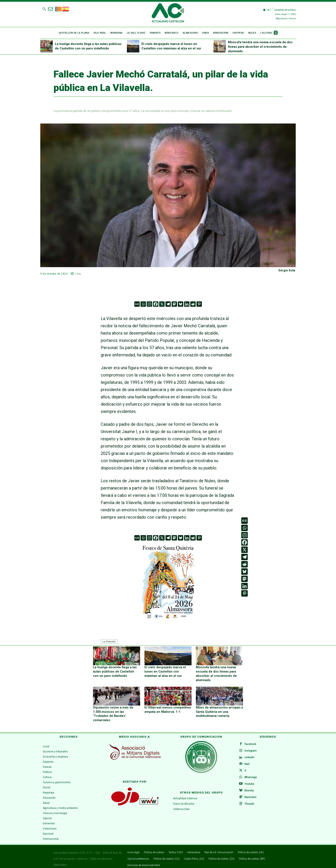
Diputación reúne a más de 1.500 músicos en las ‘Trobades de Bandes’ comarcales (116, 711)
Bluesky (249, 787)
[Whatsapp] (143, 304)
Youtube (250, 780)
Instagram (251, 746)
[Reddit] (193, 304)
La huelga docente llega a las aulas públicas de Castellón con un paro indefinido (115, 671)
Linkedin (250, 753)
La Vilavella (109, 641)
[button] (44, 9)
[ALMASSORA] (168, 581)
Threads (250, 801)
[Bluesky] (181, 304)
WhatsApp (251, 774)
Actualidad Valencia (185, 794)
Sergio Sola (287, 270)
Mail (247, 760)
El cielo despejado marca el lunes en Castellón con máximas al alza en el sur (167, 671)
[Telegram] (168, 304)
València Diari (181, 804)
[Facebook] (156, 304)
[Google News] (137, 304)
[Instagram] (149, 304)
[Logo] (168, 13)
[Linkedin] (187, 304)
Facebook (250, 739)
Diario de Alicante (184, 799)
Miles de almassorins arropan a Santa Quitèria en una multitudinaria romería (218, 711)
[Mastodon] (174, 304)
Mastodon (251, 794)
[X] (162, 304)
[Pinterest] (199, 304)
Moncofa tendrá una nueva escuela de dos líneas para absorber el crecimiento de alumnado (260, 47)
